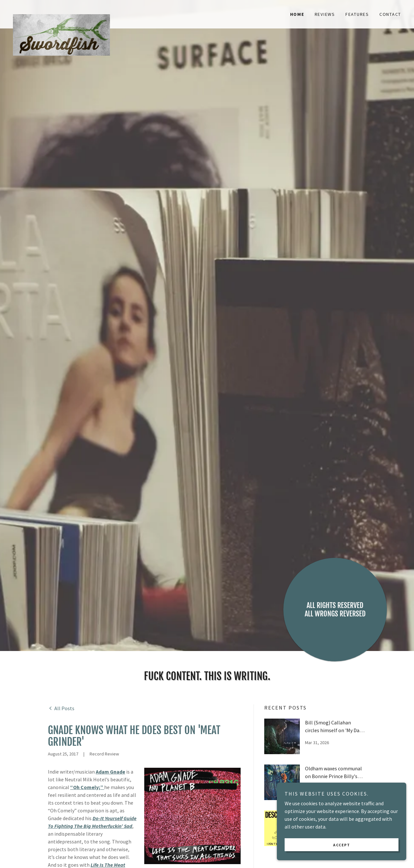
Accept (342, 845)
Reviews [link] (325, 14)
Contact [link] (390, 14)
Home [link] (297, 14)
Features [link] (357, 14)
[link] (61, 10)
